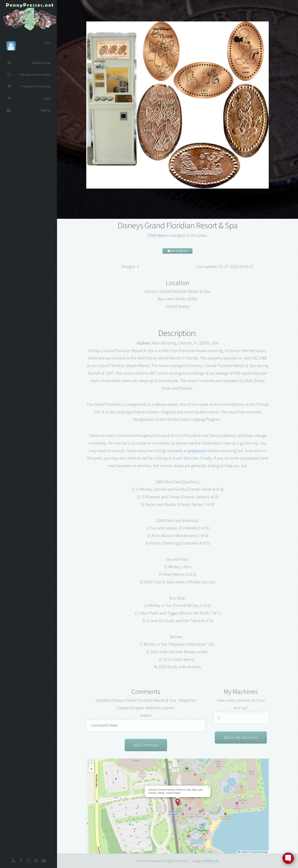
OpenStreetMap (260, 852)
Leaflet (243, 852)
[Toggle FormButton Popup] (288, 858)
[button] (178, 802)
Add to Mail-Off (178, 251)
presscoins (197, 451)
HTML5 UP (211, 861)
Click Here (156, 235)
